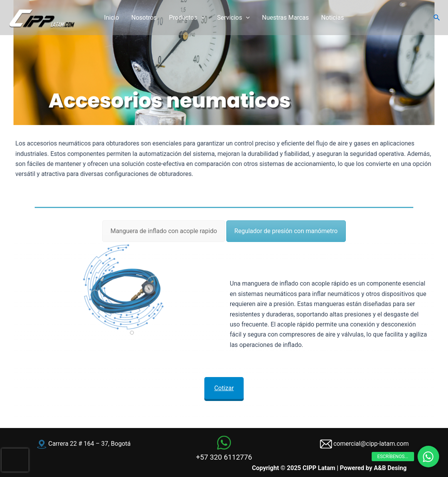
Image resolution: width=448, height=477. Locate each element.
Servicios (233, 18)
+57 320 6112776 (224, 457)
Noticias (333, 18)
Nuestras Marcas (286, 18)
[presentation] (15, 460)
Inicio (111, 18)
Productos (187, 18)
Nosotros (144, 18)
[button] (437, 18)
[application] (201, 18)
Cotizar (224, 386)
